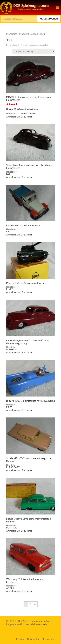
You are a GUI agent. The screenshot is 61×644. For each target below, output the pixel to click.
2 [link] (30, 604)
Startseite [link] (12, 34)
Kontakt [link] (20, 639)
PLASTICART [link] (13, 467)
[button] (57, 7)
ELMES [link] (10, 289)
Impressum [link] (49, 639)
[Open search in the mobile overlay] (30, 19)
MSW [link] (9, 407)
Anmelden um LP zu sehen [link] (19, 117)
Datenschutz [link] (34, 639)
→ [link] (35, 604)
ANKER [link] (10, 588)
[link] (24, 7)
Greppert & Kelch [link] (27, 114)
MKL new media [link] (39, 624)
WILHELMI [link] (12, 349)
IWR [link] (8, 174)
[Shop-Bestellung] (34, 51)
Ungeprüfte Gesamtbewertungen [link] (23, 109)
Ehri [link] (8, 231)
